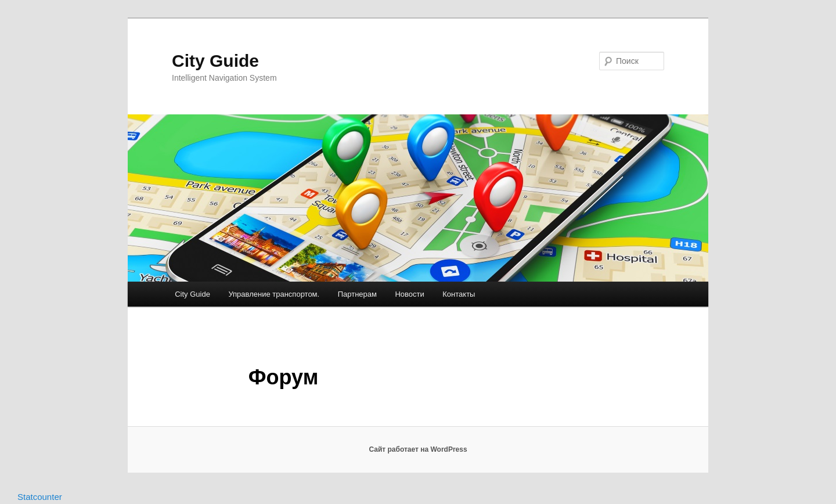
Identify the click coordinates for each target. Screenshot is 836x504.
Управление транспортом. (274, 294)
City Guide (215, 61)
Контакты (459, 294)
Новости (409, 294)
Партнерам (357, 294)
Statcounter (40, 497)
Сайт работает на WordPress (418, 449)
